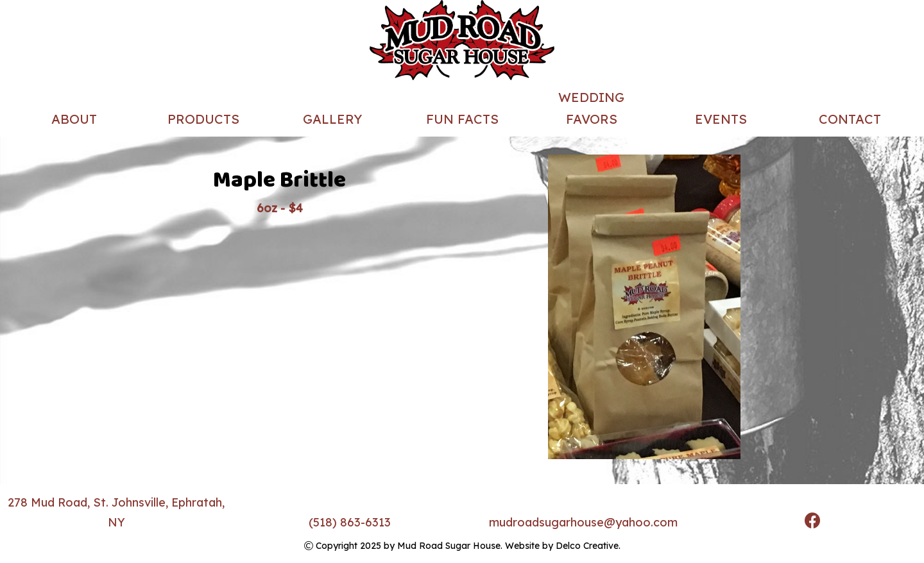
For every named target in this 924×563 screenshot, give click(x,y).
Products (203, 119)
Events (721, 119)
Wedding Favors (591, 108)
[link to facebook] (813, 522)
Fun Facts (462, 119)
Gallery (332, 119)
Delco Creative (587, 546)
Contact (850, 119)
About (74, 119)
